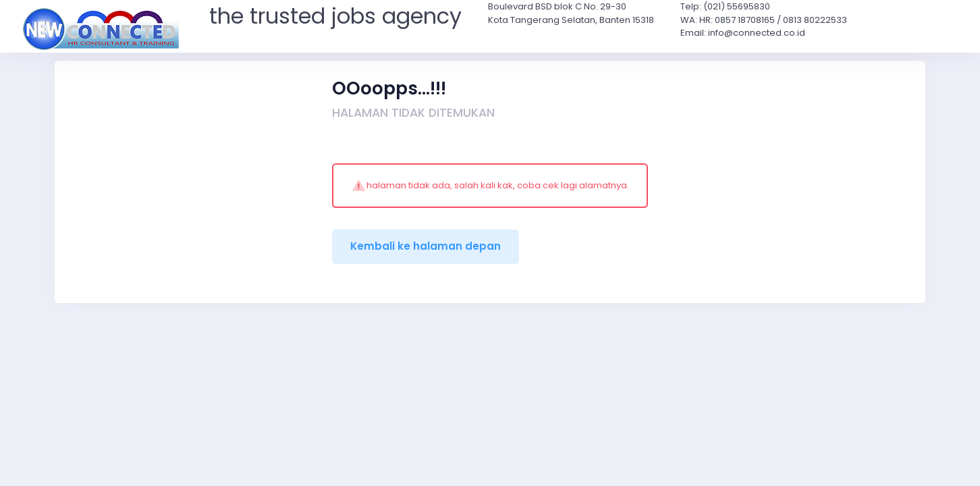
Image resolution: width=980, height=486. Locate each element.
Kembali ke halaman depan (426, 246)
